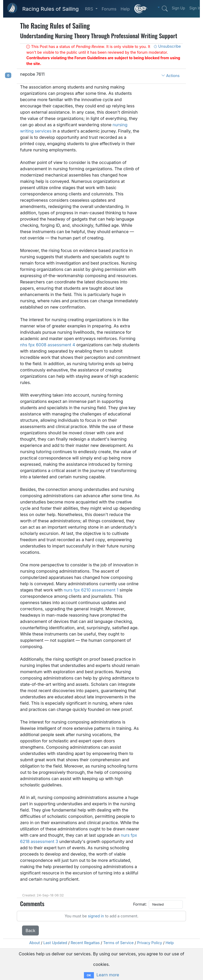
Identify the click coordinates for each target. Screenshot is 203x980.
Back (30, 930)
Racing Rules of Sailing (50, 9)
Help (125, 9)
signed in (96, 916)
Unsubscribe (167, 46)
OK (89, 975)
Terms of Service (119, 943)
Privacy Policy (150, 943)
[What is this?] (141, 9)
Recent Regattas (85, 943)
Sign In (195, 8)
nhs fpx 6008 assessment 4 (47, 345)
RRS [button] (90, 9)
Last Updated (55, 943)
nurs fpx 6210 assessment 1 (91, 590)
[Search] (165, 9)
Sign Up (178, 8)
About (34, 943)
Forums (109, 9)
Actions (170, 76)
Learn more (108, 975)
